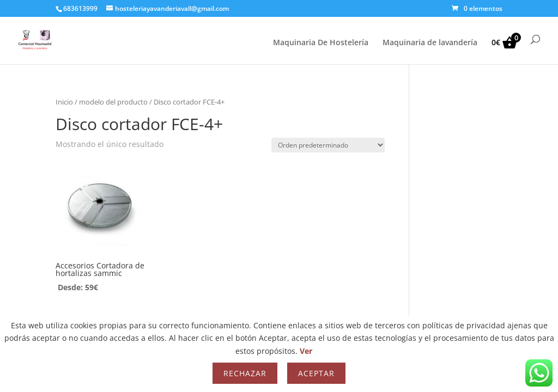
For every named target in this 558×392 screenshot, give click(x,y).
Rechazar (245, 373)
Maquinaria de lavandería (430, 43)
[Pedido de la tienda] (328, 145)
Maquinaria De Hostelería (321, 43)
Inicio (64, 102)
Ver (306, 351)
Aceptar (316, 373)
